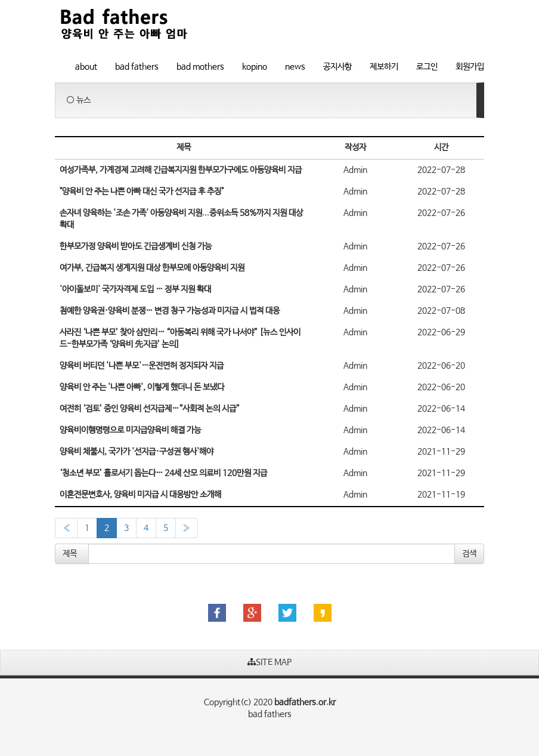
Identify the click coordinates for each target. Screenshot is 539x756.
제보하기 (384, 67)
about (86, 67)
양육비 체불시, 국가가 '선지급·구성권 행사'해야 (137, 452)
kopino (255, 67)
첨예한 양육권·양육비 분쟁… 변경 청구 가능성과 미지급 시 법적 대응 (170, 311)
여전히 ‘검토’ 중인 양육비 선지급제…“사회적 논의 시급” (150, 409)
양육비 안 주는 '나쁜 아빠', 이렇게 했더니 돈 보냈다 (142, 387)
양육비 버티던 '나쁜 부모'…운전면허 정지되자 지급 (142, 366)
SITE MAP (269, 662)
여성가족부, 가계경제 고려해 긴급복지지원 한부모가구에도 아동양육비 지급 (181, 170)
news (295, 67)
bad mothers (200, 67)
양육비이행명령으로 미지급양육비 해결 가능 (130, 430)
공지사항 (337, 67)
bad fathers (137, 67)
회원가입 (470, 67)
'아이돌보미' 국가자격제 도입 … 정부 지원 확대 (135, 289)
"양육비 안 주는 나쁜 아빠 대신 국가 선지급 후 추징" (142, 192)
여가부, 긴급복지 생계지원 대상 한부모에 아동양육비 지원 (152, 268)
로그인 (427, 67)
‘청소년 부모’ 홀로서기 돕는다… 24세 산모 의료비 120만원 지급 (163, 473)
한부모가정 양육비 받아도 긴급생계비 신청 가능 (136, 246)
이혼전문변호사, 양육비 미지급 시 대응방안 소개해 (140, 495)
